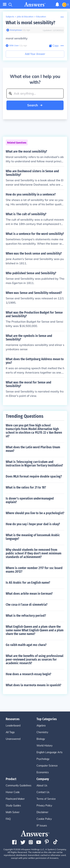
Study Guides (13, 806)
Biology (41, 739)
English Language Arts (50, 752)
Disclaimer (42, 812)
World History (44, 746)
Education (41, 17)
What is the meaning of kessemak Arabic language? (33, 537)
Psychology (43, 759)
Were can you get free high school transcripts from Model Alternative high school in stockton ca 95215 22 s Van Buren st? (34, 431)
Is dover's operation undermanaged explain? (30, 500)
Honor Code (13, 792)
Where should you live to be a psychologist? (35, 513)
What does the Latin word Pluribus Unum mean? (33, 449)
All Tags (10, 732)
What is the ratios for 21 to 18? (26, 487)
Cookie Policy (44, 819)
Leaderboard (13, 726)
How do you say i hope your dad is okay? (33, 524)
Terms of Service (46, 799)
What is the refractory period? (26, 616)
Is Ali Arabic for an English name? (28, 583)
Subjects (10, 17)
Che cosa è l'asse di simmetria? (27, 605)
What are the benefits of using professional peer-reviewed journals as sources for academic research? (35, 659)
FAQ (8, 819)
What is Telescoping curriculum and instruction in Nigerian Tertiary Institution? (34, 464)
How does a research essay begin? (28, 674)
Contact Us (43, 792)
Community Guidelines (19, 785)
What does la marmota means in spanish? (33, 685)
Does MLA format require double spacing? (34, 476)
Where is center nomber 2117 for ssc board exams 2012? (34, 570)
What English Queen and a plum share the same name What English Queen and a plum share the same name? (35, 630)
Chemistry (42, 732)
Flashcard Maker (15, 799)
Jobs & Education (25, 17)
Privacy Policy (44, 806)
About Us (42, 785)
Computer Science (47, 766)
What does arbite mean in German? (29, 594)
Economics (43, 772)
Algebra (41, 726)
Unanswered (13, 739)
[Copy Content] (54, 46)
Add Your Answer (35, 54)
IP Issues (42, 826)
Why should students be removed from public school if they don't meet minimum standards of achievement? (34, 553)
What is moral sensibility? (30, 23)
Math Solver (13, 812)
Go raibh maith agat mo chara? (26, 645)
